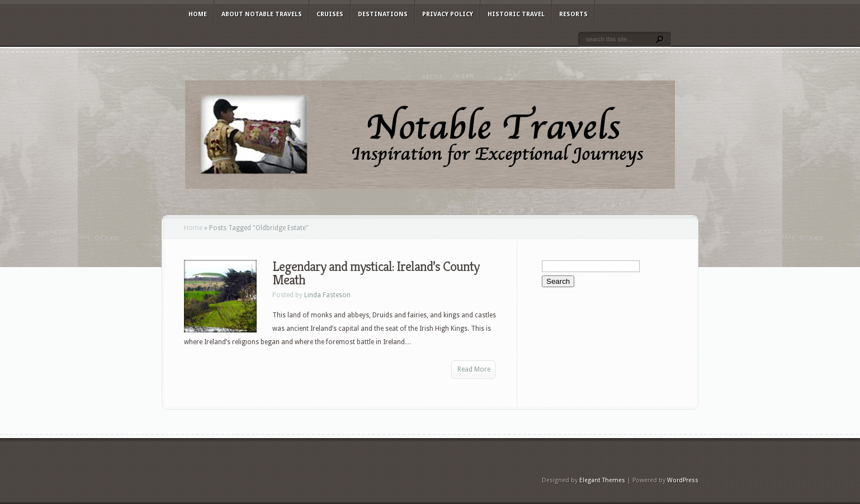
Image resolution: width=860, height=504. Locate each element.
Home (198, 14)
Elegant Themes (602, 480)
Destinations (383, 14)
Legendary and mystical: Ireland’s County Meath (376, 273)
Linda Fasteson (327, 295)
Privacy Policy (448, 14)
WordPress (683, 480)
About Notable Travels (262, 14)
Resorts (573, 14)
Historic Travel (516, 14)
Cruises (330, 14)
